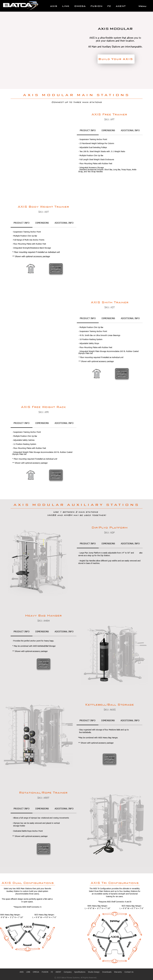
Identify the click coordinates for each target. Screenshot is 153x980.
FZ (52, 972)
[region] (56, 269)
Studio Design (94, 972)
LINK (30, 972)
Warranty (118, 972)
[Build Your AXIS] (116, 59)
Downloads (107, 972)
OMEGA (36, 972)
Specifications (80, 972)
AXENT (58, 972)
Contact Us (129, 972)
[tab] (88, 131)
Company (68, 972)
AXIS (22, 972)
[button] (142, 6)
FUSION (45, 972)
